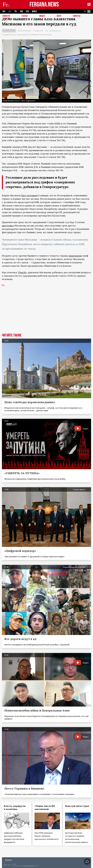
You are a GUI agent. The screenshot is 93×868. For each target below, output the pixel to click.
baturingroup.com (28, 866)
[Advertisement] (46, 314)
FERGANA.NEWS (44, 5)
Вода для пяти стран (77, 806)
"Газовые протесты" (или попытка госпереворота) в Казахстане (27, 35)
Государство (38, 31)
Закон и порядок (25, 31)
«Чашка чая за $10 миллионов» (45, 808)
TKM (21, 11)
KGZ (10, 11)
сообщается (44, 117)
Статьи (25, 16)
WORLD (34, 11)
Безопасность (55, 31)
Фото (59, 16)
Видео (42, 16)
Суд (46, 31)
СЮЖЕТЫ (77, 16)
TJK (16, 11)
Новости (6, 16)
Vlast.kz (22, 272)
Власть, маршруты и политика (15, 808)
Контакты (8, 860)
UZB (27, 11)
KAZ (4, 11)
